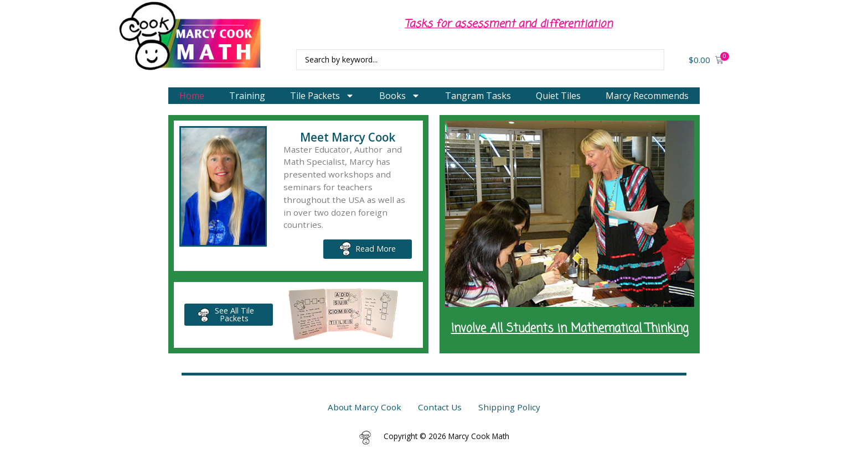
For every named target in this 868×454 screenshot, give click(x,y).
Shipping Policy (509, 407)
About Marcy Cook (365, 407)
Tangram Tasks (478, 96)
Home (192, 96)
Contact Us (440, 407)
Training (247, 96)
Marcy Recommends (647, 96)
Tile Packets (322, 96)
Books (400, 96)
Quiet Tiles (558, 96)
